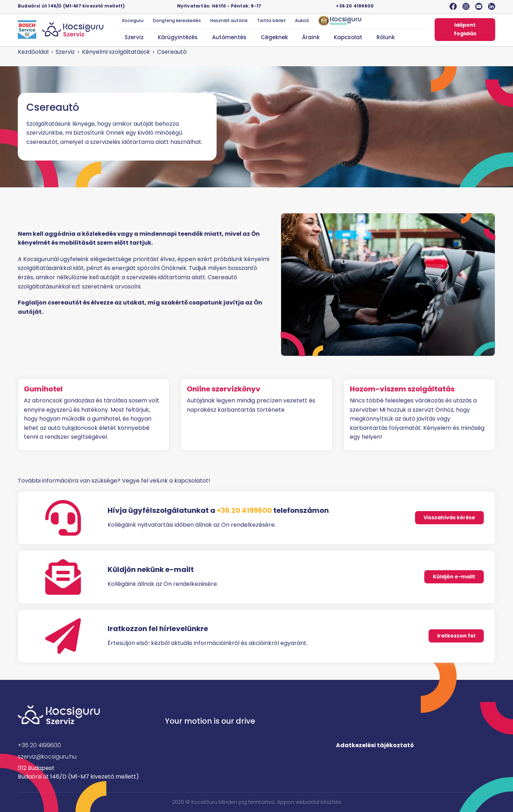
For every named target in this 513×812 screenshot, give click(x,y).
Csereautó (172, 52)
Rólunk (386, 37)
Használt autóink (229, 20)
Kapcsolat (348, 37)
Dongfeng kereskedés (177, 20)
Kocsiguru (133, 20)
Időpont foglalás (465, 29)
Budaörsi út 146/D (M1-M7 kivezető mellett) (71, 6)
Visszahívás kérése (449, 517)
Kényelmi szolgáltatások (116, 52)
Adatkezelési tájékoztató (375, 745)
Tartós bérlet (271, 20)
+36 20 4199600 (355, 6)
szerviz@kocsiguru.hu (47, 757)
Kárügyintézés (178, 37)
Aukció (302, 20)
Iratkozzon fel (456, 636)
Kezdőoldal (33, 52)
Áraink (311, 37)
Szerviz (134, 37)
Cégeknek (274, 37)
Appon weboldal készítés (309, 802)
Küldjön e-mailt (454, 577)
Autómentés (229, 37)
